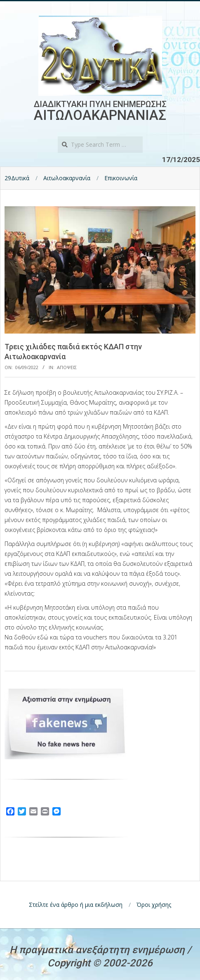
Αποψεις (67, 367)
